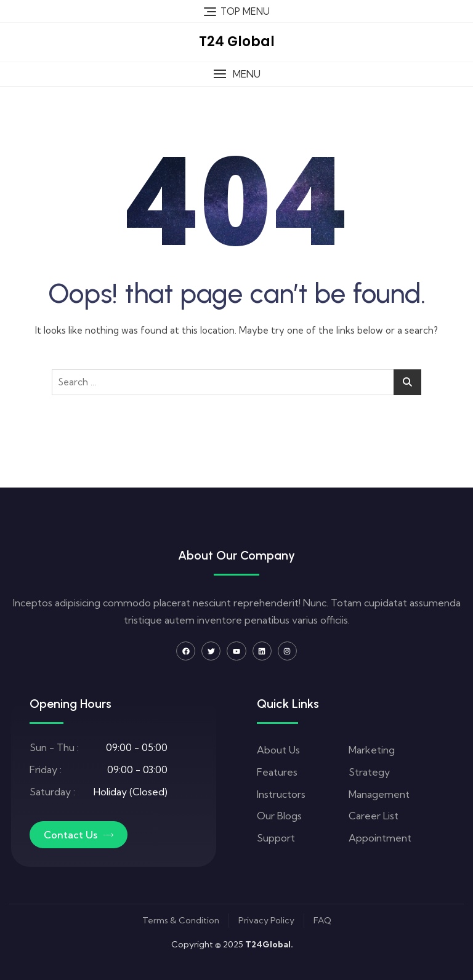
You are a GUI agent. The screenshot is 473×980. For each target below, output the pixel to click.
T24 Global (237, 42)
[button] (236, 74)
